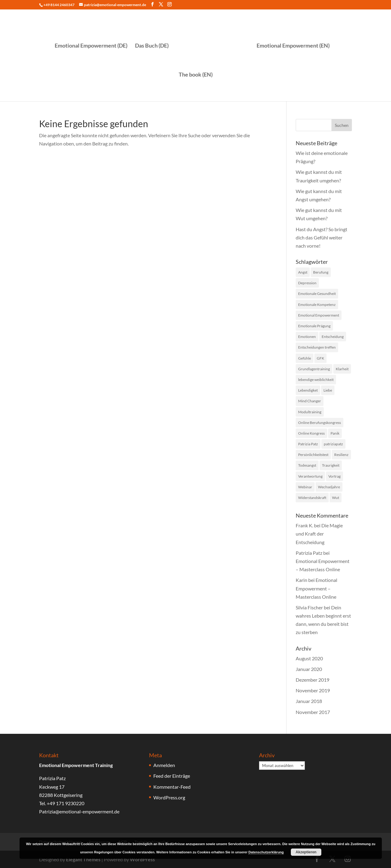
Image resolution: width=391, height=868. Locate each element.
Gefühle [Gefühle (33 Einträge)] (305, 358)
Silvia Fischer (309, 607)
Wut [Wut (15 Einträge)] (336, 498)
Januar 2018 (309, 701)
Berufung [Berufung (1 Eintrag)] (321, 272)
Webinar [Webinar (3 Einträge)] (305, 487)
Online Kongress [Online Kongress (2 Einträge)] (311, 433)
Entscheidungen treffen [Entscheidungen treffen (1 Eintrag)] (317, 347)
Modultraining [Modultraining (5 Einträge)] (310, 412)
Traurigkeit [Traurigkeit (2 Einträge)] (331, 465)
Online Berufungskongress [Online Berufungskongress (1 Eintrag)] (320, 423)
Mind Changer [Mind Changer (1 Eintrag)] (310, 401)
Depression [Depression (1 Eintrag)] (307, 283)
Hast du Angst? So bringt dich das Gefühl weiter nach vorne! (322, 237)
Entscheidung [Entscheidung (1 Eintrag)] (333, 337)
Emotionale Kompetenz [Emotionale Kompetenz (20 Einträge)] (317, 305)
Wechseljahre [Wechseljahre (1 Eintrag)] (329, 487)
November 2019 (313, 690)
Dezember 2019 (312, 680)
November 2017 (313, 712)
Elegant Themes (83, 859)
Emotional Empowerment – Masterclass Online (316, 588)
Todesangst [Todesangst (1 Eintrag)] (307, 465)
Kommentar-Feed (172, 787)
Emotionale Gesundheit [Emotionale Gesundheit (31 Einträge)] (317, 294)
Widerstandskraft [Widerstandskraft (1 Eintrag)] (312, 498)
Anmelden (164, 765)
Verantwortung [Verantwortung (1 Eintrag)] (310, 476)
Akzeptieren (306, 852)
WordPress (142, 859)
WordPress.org (169, 797)
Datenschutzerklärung (266, 852)
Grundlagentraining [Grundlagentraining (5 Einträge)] (314, 369)
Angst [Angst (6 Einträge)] (303, 272)
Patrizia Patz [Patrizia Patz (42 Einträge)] (308, 444)
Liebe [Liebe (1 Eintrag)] (328, 390)
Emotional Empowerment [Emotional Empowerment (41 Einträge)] (319, 315)
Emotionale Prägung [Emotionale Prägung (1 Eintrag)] (314, 326)
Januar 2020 (309, 669)
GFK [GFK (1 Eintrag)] (320, 358)
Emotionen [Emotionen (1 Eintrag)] (307, 337)
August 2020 (309, 658)
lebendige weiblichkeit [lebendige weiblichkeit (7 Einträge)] (316, 380)
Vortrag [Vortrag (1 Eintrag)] (334, 476)
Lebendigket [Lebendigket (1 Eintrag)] (308, 390)
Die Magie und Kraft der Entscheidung (319, 534)
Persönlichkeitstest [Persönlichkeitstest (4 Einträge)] (313, 455)
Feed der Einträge (172, 776)
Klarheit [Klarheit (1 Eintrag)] (342, 369)
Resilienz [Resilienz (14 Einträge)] (341, 455)
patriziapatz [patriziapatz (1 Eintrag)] (333, 444)
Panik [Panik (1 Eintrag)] (335, 433)
